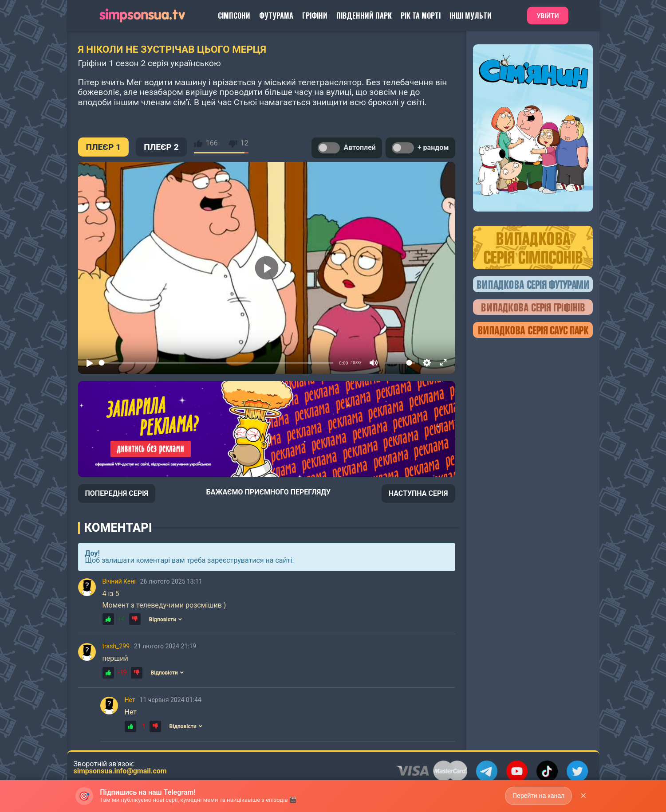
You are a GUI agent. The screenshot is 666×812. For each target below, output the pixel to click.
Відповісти (166, 620)
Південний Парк (364, 16)
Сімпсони (234, 16)
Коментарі (118, 528)
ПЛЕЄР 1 (104, 147)
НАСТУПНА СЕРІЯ (418, 493)
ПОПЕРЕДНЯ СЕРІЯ (117, 493)
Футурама (276, 16)
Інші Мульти (471, 16)
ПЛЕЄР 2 (161, 147)
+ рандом (420, 148)
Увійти (548, 16)
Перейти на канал (538, 796)
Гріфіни (315, 16)
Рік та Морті (421, 16)
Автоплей (347, 148)
